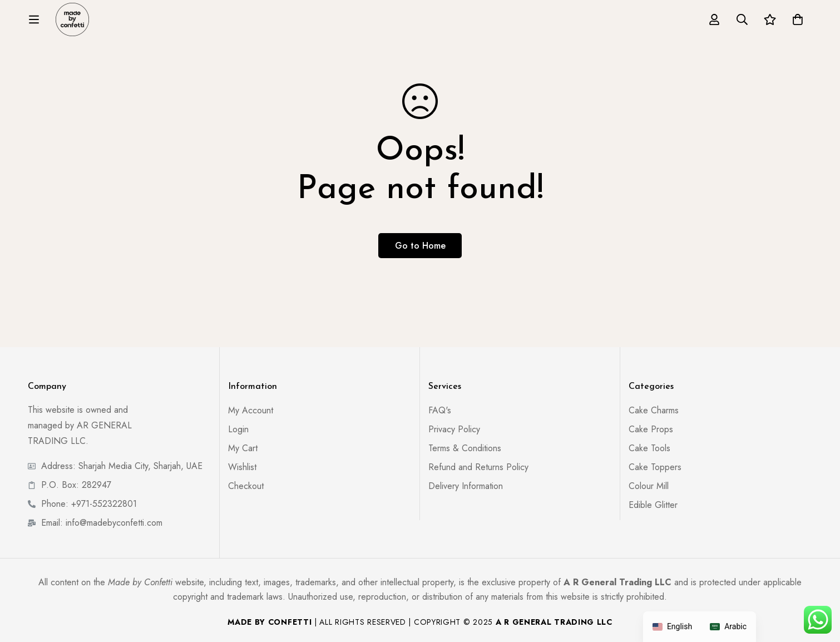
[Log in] (714, 19)
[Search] (742, 19)
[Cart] (798, 19)
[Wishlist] (770, 19)
